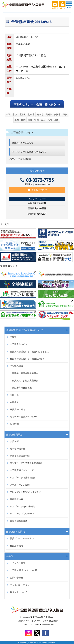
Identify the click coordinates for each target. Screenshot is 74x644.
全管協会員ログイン (22, 132)
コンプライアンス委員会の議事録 (26, 463)
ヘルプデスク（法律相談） (23, 478)
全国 (8, 114)
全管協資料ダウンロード (22, 470)
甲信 (65, 114)
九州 (50, 120)
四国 (43, 120)
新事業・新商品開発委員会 (25, 373)
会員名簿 (14, 441)
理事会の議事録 (18, 449)
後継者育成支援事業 (22, 388)
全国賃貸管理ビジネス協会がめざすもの (29, 352)
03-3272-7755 (37, 180)
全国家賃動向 (16, 546)
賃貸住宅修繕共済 (19, 521)
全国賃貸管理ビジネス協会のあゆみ (27, 359)
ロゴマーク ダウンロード (22, 514)
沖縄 (56, 120)
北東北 (31, 114)
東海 (17, 120)
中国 (36, 120)
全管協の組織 (16, 366)
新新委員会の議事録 (20, 456)
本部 (15, 114)
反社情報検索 (16, 499)
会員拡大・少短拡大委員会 (25, 381)
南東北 (40, 114)
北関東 (49, 114)
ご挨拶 (13, 337)
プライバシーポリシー (21, 585)
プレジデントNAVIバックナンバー (27, 492)
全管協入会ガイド (19, 344)
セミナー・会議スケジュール (24, 417)
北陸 (23, 120)
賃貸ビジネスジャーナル (22, 539)
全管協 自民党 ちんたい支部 (23, 570)
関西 (30, 120)
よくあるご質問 (18, 563)
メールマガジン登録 (20, 485)
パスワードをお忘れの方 (20, 159)
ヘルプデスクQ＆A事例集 (22, 507)
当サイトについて (19, 592)
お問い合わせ (37, 190)
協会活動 (14, 424)
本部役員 (14, 402)
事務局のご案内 (18, 410)
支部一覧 (14, 395)
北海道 (22, 114)
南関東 (57, 114)
